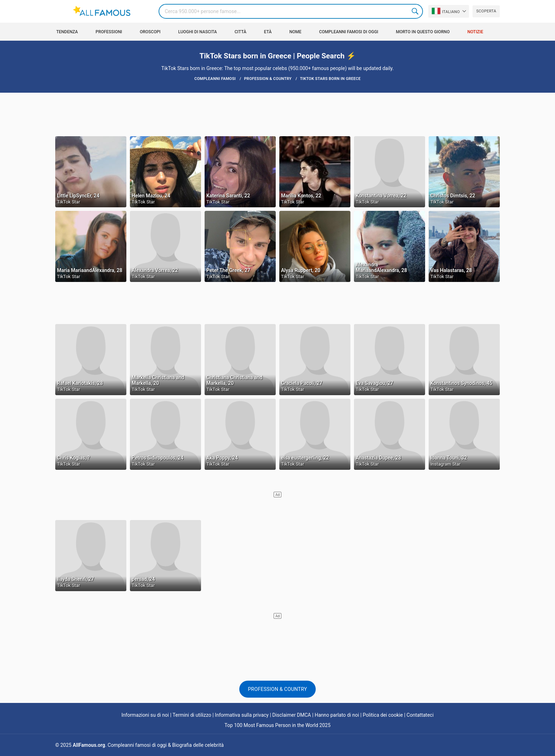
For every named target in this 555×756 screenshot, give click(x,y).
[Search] (291, 11)
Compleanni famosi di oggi (348, 32)
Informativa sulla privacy (242, 715)
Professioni (109, 32)
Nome (295, 32)
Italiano (446, 11)
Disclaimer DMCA (291, 715)
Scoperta (486, 11)
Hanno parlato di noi (337, 715)
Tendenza (67, 32)
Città (241, 32)
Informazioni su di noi (145, 715)
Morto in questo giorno (423, 32)
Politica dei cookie (383, 715)
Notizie (475, 32)
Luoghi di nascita (197, 32)
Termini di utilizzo (192, 715)
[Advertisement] (277, 114)
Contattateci (420, 715)
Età (268, 32)
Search (416, 11)
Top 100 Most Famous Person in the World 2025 (277, 725)
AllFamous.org (89, 745)
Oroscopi (150, 32)
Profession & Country (277, 689)
